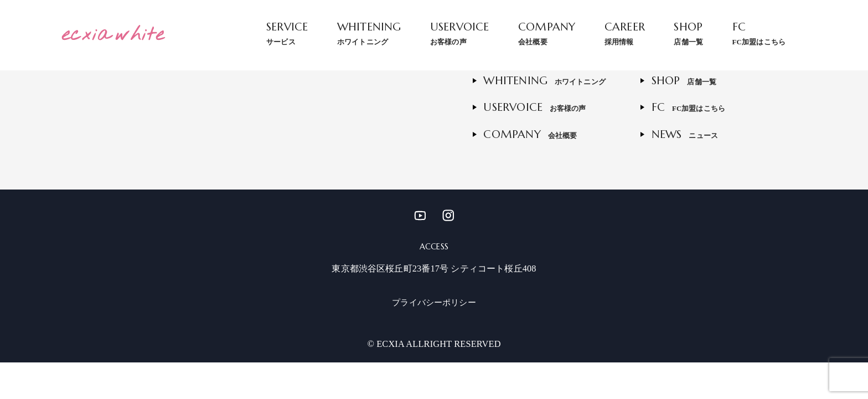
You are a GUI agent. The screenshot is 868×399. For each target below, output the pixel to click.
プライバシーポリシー (434, 303)
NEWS (685, 134)
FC (759, 33)
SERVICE (287, 33)
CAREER (625, 33)
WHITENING (369, 33)
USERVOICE (460, 33)
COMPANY (547, 33)
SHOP (688, 33)
